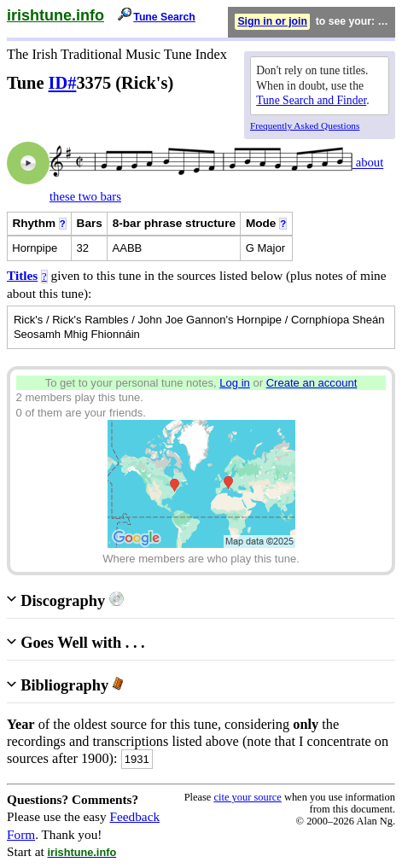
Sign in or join (272, 21)
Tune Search (164, 17)
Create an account (312, 383)
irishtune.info (55, 15)
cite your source (247, 797)
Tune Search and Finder (311, 100)
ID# (63, 83)
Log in (235, 383)
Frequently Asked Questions (305, 125)
